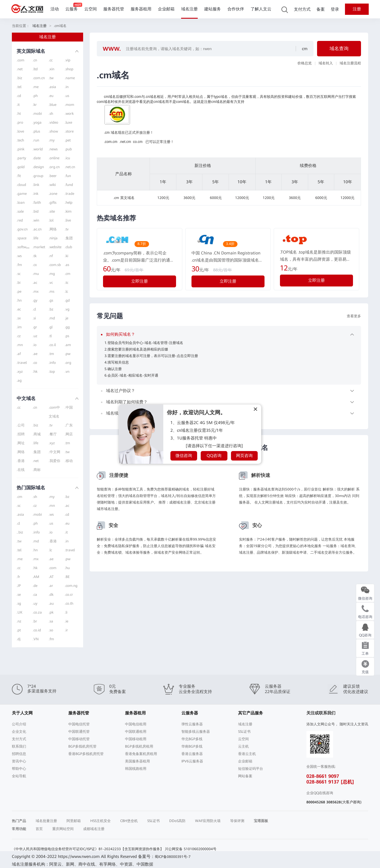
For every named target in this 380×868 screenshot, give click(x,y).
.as (67, 265)
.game (22, 194)
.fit (19, 176)
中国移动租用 (136, 739)
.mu (36, 274)
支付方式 (302, 9)
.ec (19, 309)
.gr (35, 327)
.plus (36, 131)
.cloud (21, 185)
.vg (67, 309)
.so (51, 630)
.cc (51, 60)
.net (20, 69)
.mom (69, 105)
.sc (19, 274)
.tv (67, 229)
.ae (35, 354)
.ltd (35, 69)
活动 (55, 9)
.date (37, 158)
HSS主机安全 (100, 821)
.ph (35, 96)
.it (18, 105)
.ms (52, 292)
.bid (36, 211)
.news (53, 149)
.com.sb (55, 265)
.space (22, 238)
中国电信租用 (136, 724)
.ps (67, 336)
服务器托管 (114, 9)
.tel (19, 87)
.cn (35, 60)
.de (35, 586)
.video (53, 122)
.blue (53, 105)
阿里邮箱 (74, 821)
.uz (35, 336)
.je (66, 318)
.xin (52, 69)
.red (20, 220)
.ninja (53, 238)
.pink (20, 149)
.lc (66, 292)
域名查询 (339, 48)
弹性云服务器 (192, 724)
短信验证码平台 (251, 769)
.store (69, 131)
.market (39, 247)
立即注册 (140, 281)
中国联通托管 (79, 732)
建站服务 (213, 9)
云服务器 (190, 713)
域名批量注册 (46, 821)
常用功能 (19, 829)
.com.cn (39, 78)
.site (52, 211)
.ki (66, 256)
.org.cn (54, 167)
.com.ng (71, 586)
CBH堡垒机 (129, 821)
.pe (19, 292)
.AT (51, 577)
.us (67, 96)
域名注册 (189, 9)
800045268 (316, 802)
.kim (68, 211)
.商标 (37, 470)
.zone (53, 194)
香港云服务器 (192, 754)
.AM (36, 577)
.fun (68, 176)
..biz (20, 532)
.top (52, 372)
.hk (35, 372)
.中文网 (54, 452)
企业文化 (19, 732)
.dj (19, 639)
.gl (51, 327)
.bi (19, 283)
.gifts (53, 203)
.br (35, 621)
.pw (68, 354)
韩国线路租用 (136, 769)
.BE (67, 577)
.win (36, 220)
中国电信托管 (79, 724)
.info (52, 363)
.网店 (69, 434)
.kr (35, 105)
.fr (18, 577)
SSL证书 (244, 732)
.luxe (68, 122)
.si (34, 318)
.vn (67, 372)
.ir (66, 630)
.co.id (37, 630)
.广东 (69, 425)
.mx (36, 292)
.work (69, 114)
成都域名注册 (94, 829)
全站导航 (19, 776)
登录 (335, 9)
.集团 (69, 238)
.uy (35, 603)
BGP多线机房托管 (82, 746)
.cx (35, 265)
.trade (69, 194)
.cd (19, 96)
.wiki (52, 185)
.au (51, 603)
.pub (68, 149)
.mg (52, 274)
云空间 (91, 9)
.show (53, 131)
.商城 (37, 434)
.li (66, 612)
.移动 (69, 461)
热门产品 (19, 821)
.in (67, 87)
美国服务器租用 (137, 761)
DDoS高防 (177, 821)
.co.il (52, 345)
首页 (39, 829)
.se (19, 595)
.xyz (20, 372)
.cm (68, 274)
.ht (19, 114)
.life (35, 238)
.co (35, 363)
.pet (68, 140)
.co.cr (69, 595)
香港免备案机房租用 (141, 754)
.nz (19, 621)
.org (68, 363)
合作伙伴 (236, 9)
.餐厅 (53, 434)
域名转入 (326, 63)
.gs (51, 300)
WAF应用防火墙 (208, 821)
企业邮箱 (166, 9)
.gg (67, 327)
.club (68, 247)
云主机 (243, 746)
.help (69, 203)
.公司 (21, 425)
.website (55, 247)
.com (20, 60)
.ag (19, 380)
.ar (51, 586)
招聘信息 (19, 754)
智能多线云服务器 (196, 732)
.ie (66, 621)
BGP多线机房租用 (139, 746)
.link (36, 185)
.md (52, 318)
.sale (20, 211)
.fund (69, 185)
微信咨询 (184, 455)
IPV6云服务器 (192, 761)
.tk (35, 256)
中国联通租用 (136, 732)
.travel (22, 363)
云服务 (72, 9)
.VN (36, 639)
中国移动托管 (79, 739)
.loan (21, 203)
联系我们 (19, 746)
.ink (35, 194)
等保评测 (237, 821)
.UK (19, 612)
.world (38, 149)
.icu (67, 158)
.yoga (37, 122)
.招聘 (21, 434)
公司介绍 (19, 724)
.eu (51, 96)
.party (21, 158)
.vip (68, 60)
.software (24, 247)
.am (68, 345)
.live (68, 220)
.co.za (37, 612)
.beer (53, 176)
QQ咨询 (214, 455)
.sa (51, 621)
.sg (19, 603)
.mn (20, 345)
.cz (19, 336)
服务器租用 (141, 9)
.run (36, 140)
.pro (20, 122)
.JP (19, 586)
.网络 (53, 229)
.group (38, 176)
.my (52, 140)
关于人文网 (22, 713)
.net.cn (70, 167)
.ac (35, 283)
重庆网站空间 (63, 829)
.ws (19, 256)
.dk (51, 595)
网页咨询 (244, 455)
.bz (51, 309)
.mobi (37, 114)
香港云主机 (247, 754)
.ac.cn (37, 229)
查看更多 (354, 316)
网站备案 (245, 776)
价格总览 (305, 63)
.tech (20, 140)
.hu (67, 568)
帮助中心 (19, 769)
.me (36, 87)
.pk (51, 612)
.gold (21, 167)
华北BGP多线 (192, 739)
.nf (51, 256)
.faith (37, 203)
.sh (51, 114)
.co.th (69, 603)
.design (38, 167)
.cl (34, 309)
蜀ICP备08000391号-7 (173, 857)
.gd (67, 300)
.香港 (21, 461)
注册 (357, 9)
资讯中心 (19, 761)
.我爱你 (54, 461)
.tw (51, 78)
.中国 (69, 407)
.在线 (21, 470)
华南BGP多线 (192, 746)
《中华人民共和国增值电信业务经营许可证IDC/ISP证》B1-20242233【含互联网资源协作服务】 (88, 849)
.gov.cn (22, 229)
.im (19, 327)
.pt (19, 630)
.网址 (21, 443)
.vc (51, 283)
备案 (321, 9)
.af (19, 354)
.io (35, 345)
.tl (50, 336)
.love (20, 131)
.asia (52, 87)
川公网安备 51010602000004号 (191, 849)
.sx (19, 318)
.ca (35, 595)
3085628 (334, 802)
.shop (69, 69)
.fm (19, 265)
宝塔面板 (261, 821)
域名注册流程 (350, 63)
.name (70, 78)
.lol (51, 220)
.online (54, 158)
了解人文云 (261, 9)
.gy (35, 300)
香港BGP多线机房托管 (86, 754)
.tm (51, 354)
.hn (19, 300)
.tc (66, 283)
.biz (19, 78)
